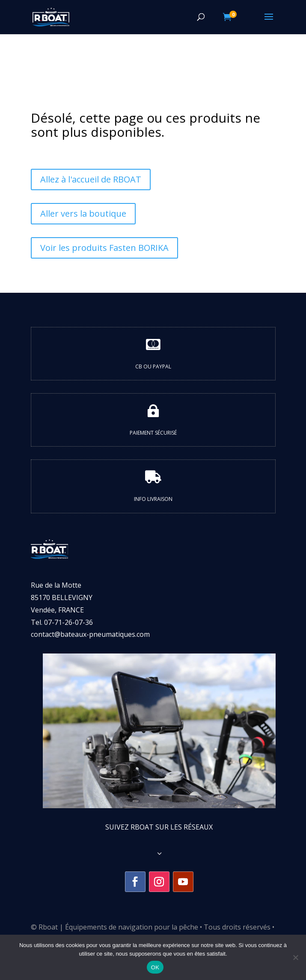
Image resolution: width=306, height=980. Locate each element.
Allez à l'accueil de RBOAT (91, 179)
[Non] (295, 957)
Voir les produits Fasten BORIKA (104, 248)
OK (155, 967)
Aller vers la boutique (83, 213)
